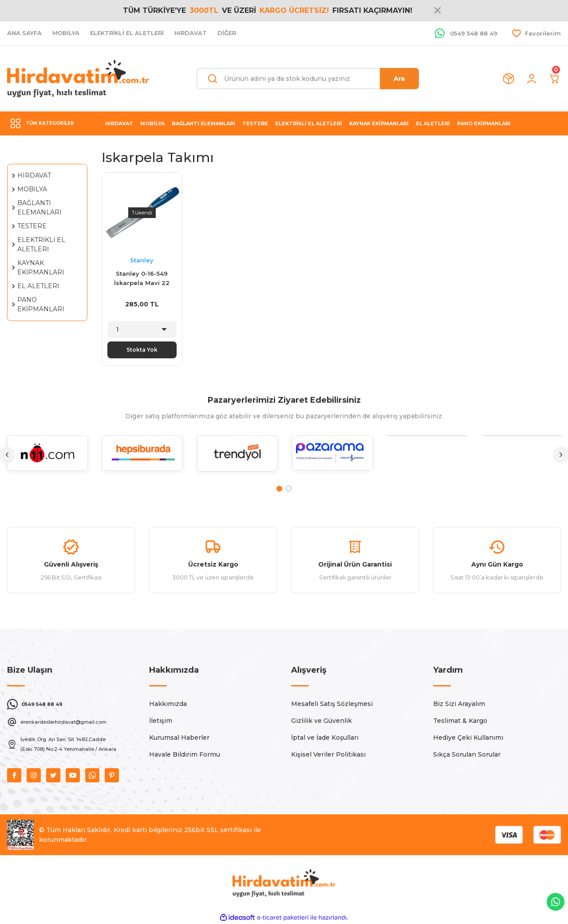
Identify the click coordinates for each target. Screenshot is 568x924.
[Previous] (7, 454)
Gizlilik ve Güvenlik (321, 721)
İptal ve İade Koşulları (325, 738)
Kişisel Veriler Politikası (328, 754)
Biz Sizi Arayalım (459, 704)
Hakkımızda (168, 704)
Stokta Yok (142, 350)
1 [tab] (279, 489)
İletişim (161, 721)
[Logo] (78, 79)
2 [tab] (289, 489)
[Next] (561, 454)
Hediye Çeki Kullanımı (468, 738)
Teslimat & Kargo (460, 721)
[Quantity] (142, 329)
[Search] (308, 79)
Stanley (142, 260)
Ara (399, 79)
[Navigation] (47, 123)
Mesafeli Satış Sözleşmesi (332, 704)
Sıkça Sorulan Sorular (467, 754)
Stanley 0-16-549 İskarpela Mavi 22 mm (142, 279)
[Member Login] (532, 79)
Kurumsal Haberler (179, 738)
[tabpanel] (47, 460)
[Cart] (555, 79)
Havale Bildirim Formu (185, 754)
